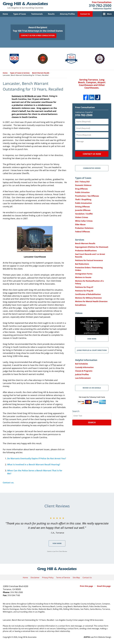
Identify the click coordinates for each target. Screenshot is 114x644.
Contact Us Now (92, 154)
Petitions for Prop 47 (84, 287)
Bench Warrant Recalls (85, 243)
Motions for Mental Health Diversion (91, 301)
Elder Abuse (80, 224)
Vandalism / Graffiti (84, 214)
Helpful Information (86, 360)
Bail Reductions (82, 264)
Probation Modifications (86, 251)
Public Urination (82, 192)
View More (57, 543)
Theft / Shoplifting (83, 200)
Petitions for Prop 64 (84, 291)
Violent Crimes (82, 217)
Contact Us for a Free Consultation (38, 36)
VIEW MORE (92, 339)
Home (5, 14)
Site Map (76, 578)
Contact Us (85, 14)
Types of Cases (20, 14)
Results (51, 14)
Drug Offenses (81, 189)
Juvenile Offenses (83, 210)
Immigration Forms (84, 274)
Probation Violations (84, 228)
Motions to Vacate (83, 277)
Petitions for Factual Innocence (89, 260)
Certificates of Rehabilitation (88, 294)
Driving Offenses (82, 207)
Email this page (104, 586)
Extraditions (81, 305)
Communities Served (92, 168)
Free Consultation (85, 107)
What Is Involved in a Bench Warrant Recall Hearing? (34, 464)
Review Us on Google (92, 388)
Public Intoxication (83, 203)
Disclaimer (35, 578)
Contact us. (8, 483)
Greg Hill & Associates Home (25, 6)
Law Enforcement (83, 378)
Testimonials (37, 14)
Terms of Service (63, 578)
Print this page (87, 586)
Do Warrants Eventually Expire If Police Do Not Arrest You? (37, 458)
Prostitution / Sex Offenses (87, 196)
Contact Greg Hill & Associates (100, 6)
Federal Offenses (82, 232)
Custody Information (84, 367)
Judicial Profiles (82, 374)
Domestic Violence (83, 185)
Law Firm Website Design (97, 637)
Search (92, 422)
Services (80, 240)
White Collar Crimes (84, 221)
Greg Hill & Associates (27, 637)
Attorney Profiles (67, 14)
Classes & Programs (84, 371)
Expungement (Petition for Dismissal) (92, 247)
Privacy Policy (48, 578)
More (109, 14)
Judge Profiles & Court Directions (92, 350)
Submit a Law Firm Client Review (57, 551)
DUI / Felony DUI (82, 182)
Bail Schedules (81, 364)
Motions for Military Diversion (88, 298)
